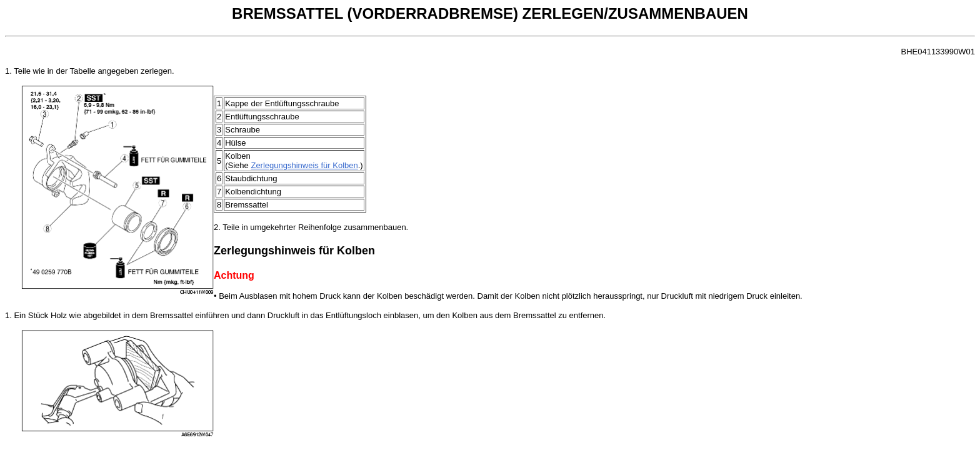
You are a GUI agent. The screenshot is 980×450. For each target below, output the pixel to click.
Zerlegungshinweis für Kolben (304, 165)
